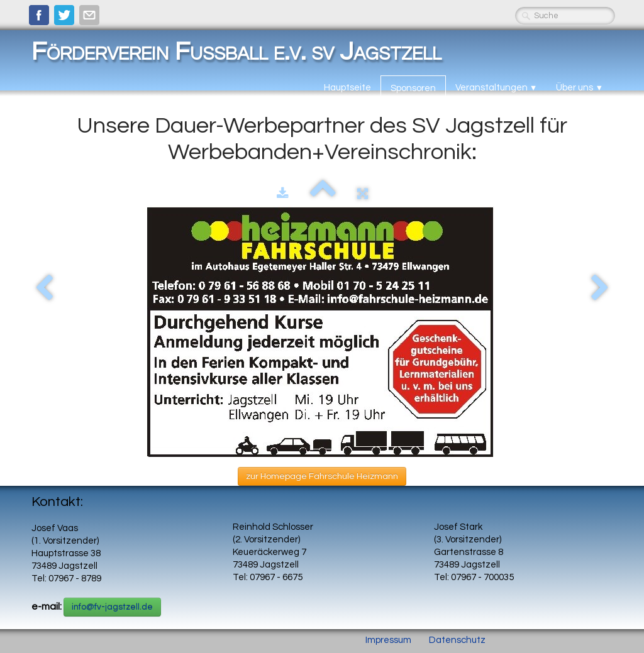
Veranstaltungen (497, 88)
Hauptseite (347, 88)
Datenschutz (457, 640)
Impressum (388, 640)
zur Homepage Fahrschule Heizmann (322, 476)
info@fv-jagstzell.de (112, 607)
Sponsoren (413, 88)
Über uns (580, 88)
